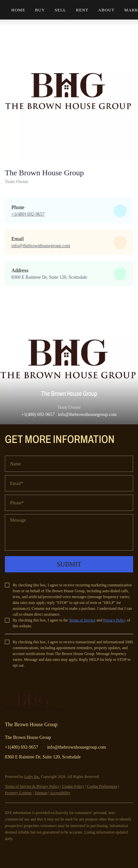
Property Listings (18, 793)
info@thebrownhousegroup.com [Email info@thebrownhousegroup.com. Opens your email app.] (76, 747)
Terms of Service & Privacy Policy (32, 786)
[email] (69, 483)
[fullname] (69, 464)
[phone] (69, 503)
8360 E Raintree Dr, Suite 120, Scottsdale (49, 277)
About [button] (106, 10)
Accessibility (60, 793)
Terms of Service (82, 620)
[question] (69, 532)
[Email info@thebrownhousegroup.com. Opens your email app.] (41, 246)
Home (18, 10)
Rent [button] (82, 10)
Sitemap (41, 793)
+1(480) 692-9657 (38, 414)
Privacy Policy (115, 620)
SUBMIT (69, 564)
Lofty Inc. (32, 777)
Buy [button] (40, 10)
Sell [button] (60, 10)
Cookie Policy (73, 786)
